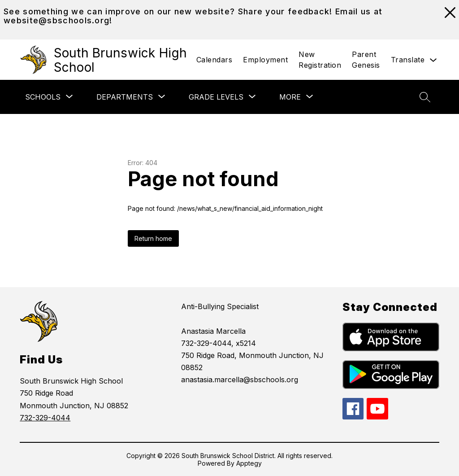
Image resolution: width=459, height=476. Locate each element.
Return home (153, 238)
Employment (265, 60)
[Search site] (425, 97)
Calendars (214, 60)
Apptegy (249, 463)
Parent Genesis (366, 60)
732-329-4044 (45, 418)
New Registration (320, 60)
